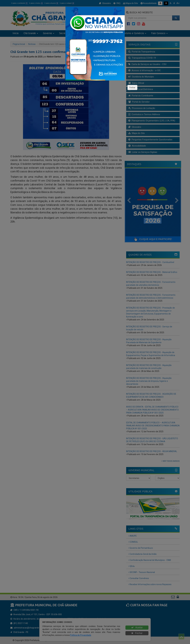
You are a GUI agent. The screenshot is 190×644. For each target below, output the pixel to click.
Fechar (132, 87)
